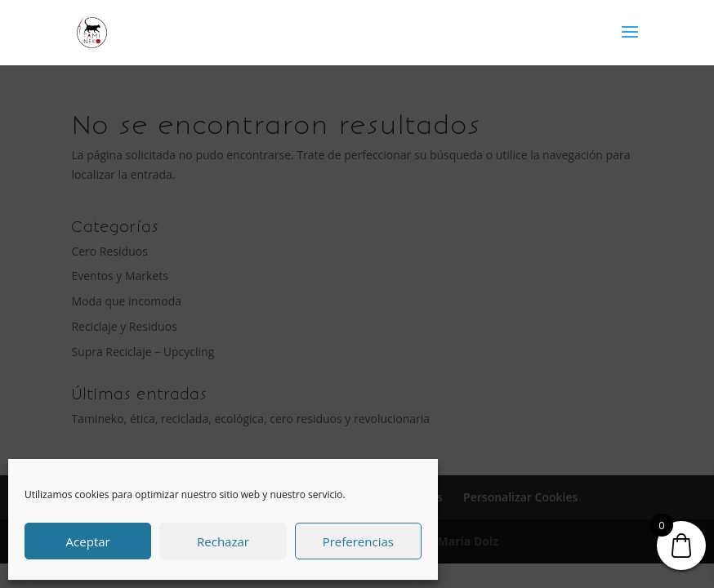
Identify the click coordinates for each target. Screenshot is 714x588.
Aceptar (88, 541)
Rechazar (223, 541)
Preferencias (358, 541)
